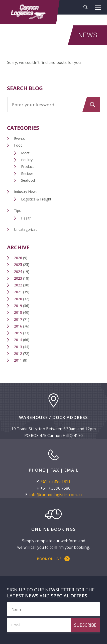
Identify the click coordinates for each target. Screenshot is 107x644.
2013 (18, 347)
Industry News (26, 192)
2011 (18, 360)
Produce (28, 167)
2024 (18, 272)
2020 (18, 299)
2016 (18, 326)
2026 (18, 258)
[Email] (53, 625)
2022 (18, 285)
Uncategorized (26, 229)
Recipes (27, 174)
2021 (18, 292)
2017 (18, 319)
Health (26, 218)
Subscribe (85, 625)
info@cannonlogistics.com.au (56, 495)
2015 (18, 333)
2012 (18, 353)
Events (19, 138)
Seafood (28, 180)
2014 (18, 340)
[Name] (53, 609)
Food (18, 145)
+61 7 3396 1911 (56, 481)
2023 (18, 278)
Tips (17, 210)
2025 (18, 264)
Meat (25, 153)
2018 (18, 312)
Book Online (49, 559)
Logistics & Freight (36, 199)
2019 (18, 306)
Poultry (27, 160)
